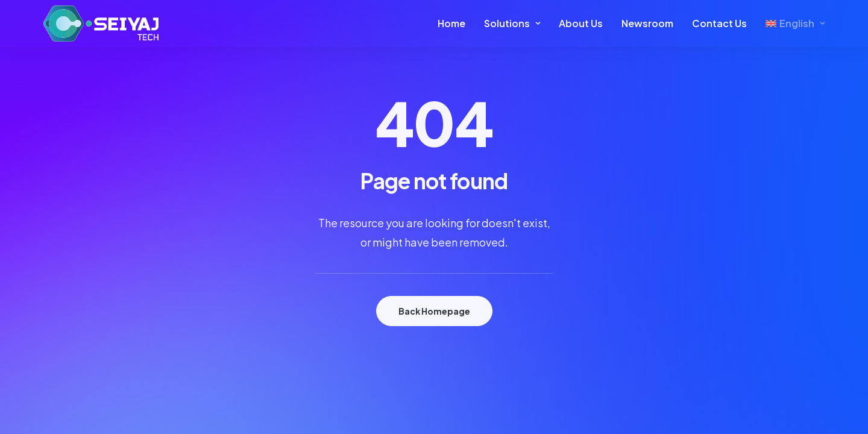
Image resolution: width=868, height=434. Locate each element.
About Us (581, 23)
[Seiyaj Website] (101, 24)
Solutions (512, 23)
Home (451, 23)
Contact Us (719, 23)
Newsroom (647, 23)
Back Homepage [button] (434, 311)
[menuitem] (456, 24)
